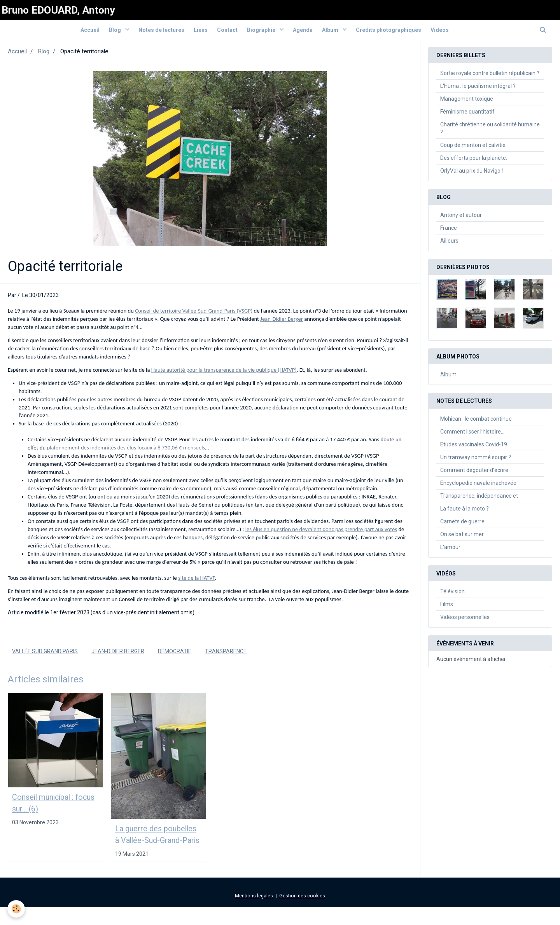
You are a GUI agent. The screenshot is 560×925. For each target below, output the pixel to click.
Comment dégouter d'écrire (474, 474)
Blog (107, 34)
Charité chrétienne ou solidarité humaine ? (490, 133)
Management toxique (467, 103)
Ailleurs (449, 245)
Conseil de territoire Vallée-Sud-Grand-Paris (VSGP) (194, 315)
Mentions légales (254, 914)
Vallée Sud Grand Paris (45, 656)
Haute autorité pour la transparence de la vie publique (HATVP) (224, 374)
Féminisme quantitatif (467, 116)
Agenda (306, 34)
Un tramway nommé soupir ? (476, 462)
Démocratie (175, 656)
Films (447, 609)
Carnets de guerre (462, 526)
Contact (226, 34)
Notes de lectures (156, 34)
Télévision (452, 596)
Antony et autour (461, 219)
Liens (197, 34)
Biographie (263, 34)
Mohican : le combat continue (476, 423)
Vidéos (450, 34)
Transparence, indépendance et (479, 500)
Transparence (226, 656)
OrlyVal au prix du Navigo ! (472, 175)
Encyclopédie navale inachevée (478, 487)
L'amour (450, 551)
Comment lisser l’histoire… (472, 436)
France (449, 232)
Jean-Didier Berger (282, 323)
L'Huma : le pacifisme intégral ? (478, 90)
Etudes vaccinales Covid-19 (474, 449)
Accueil (80, 34)
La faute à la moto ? (465, 513)
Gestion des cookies (302, 914)
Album (337, 34)
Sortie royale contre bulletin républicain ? (490, 77)
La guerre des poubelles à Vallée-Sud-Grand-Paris (155, 846)
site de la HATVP (196, 582)
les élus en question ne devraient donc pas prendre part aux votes (321, 533)
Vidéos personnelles (465, 621)
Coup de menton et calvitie (473, 149)
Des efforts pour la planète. (474, 162)
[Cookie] (17, 909)
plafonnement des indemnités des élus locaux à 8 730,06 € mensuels (126, 452)
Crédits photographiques (397, 34)
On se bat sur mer (462, 539)
